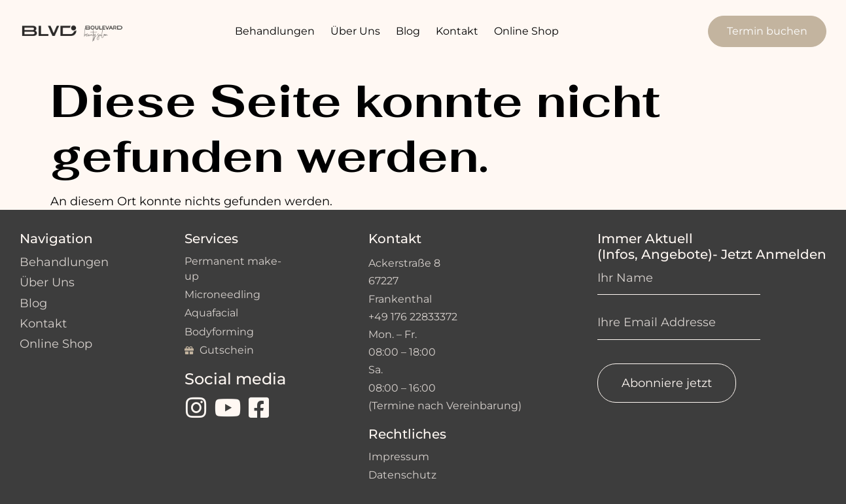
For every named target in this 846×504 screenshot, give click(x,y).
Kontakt (457, 31)
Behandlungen (275, 31)
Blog (408, 31)
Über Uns (355, 31)
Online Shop (526, 31)
